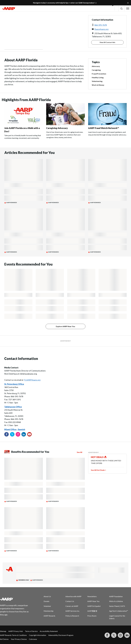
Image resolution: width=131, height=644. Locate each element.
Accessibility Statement (49, 631)
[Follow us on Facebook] (7, 434)
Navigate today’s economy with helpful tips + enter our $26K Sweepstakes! (64, 3)
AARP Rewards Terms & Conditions (13, 635)
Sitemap (3, 631)
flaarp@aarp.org (101, 29)
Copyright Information (38, 635)
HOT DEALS (97, 457)
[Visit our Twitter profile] (12, 434)
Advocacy (96, 66)
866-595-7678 (101, 25)
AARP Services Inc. (73, 611)
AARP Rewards (49, 616)
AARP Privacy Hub (16, 631)
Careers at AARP (72, 606)
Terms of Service (31, 631)
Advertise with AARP (73, 596)
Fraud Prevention (99, 74)
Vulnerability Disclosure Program (61, 635)
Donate (46, 601)
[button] (121, 9)
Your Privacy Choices (19, 639)
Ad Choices (4, 639)
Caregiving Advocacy (57, 128)
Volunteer (47, 606)
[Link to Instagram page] (18, 434)
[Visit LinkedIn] (127, 635)
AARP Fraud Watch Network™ (104, 128)
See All (79, 452)
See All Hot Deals (98, 470)
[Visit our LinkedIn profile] (24, 434)
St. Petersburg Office (14, 384)
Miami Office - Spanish (15, 429)
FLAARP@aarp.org (32, 380)
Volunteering (97, 81)
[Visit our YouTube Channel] (29, 434)
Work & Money (98, 85)
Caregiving (96, 70)
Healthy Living (98, 77)
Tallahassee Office (13, 407)
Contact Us (70, 601)
